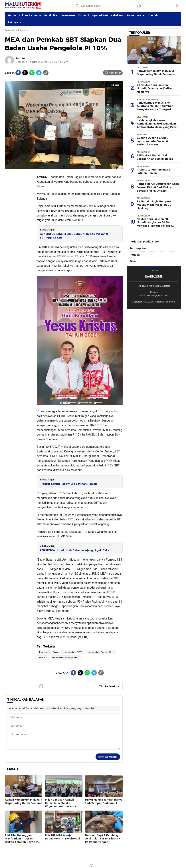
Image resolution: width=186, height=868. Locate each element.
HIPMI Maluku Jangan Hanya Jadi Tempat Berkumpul (104, 801)
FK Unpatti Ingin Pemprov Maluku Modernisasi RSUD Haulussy (154, 205)
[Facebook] (18, 73)
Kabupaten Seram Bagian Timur (101, 652)
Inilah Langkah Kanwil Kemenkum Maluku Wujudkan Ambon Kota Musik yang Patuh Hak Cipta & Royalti (64, 806)
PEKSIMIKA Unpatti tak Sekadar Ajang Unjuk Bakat (75, 550)
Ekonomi (83, 15)
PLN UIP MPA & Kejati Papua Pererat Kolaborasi (62, 837)
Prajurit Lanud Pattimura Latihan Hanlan (68, 484)
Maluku (43, 657)
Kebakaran (118, 15)
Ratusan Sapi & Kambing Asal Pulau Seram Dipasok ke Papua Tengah (103, 839)
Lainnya (13, 22)
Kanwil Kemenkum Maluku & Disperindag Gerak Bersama (24, 801)
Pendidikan (51, 15)
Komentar (115, 73)
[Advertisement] (19, 226)
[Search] (139, 6)
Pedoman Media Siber (144, 242)
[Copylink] (46, 73)
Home (12, 15)
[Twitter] (25, 73)
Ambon (43, 652)
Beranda (10, 30)
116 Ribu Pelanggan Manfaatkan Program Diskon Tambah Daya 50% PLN (22, 840)
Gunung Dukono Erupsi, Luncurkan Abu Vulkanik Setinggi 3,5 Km (74, 236)
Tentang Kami (139, 248)
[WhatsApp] (32, 73)
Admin (20, 58)
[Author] (9, 60)
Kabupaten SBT (72, 652)
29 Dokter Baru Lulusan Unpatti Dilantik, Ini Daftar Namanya (154, 88)
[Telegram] (39, 73)
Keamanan (68, 15)
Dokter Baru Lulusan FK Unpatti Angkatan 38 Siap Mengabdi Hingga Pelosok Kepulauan (154, 224)
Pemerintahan (136, 15)
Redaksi (135, 255)
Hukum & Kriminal (30, 15)
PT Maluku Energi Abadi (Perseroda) (66, 657)
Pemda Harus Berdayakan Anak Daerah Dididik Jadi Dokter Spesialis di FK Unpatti (158, 187)
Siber (133, 261)
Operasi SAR (100, 15)
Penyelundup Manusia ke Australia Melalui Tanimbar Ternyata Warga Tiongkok (155, 106)
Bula (55, 652)
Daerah (153, 15)
